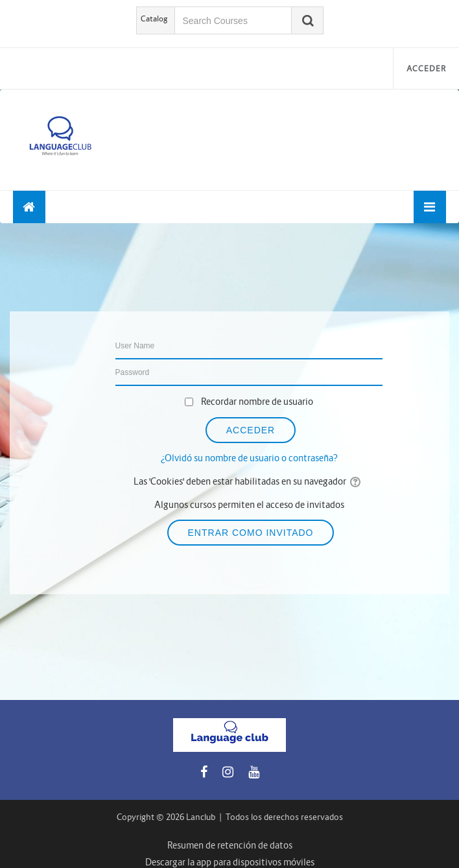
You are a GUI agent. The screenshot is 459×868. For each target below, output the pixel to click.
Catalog (154, 18)
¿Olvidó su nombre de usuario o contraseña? (249, 458)
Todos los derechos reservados (284, 817)
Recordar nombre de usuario (257, 402)
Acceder (426, 68)
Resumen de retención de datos (230, 845)
